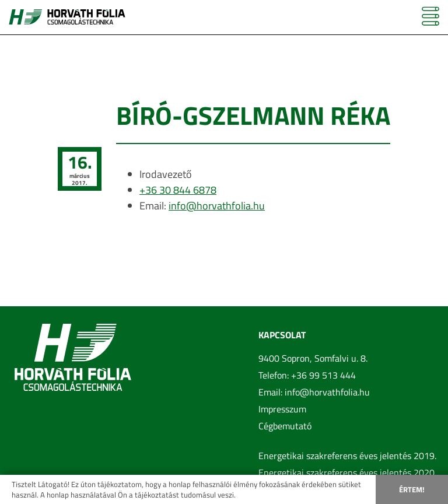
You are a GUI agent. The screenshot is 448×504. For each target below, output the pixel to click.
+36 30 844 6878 (178, 190)
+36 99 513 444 (323, 375)
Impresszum (282, 409)
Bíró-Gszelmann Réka (253, 115)
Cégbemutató (285, 426)
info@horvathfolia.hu (217, 206)
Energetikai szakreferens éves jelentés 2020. (347, 473)
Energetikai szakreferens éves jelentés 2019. (347, 456)
